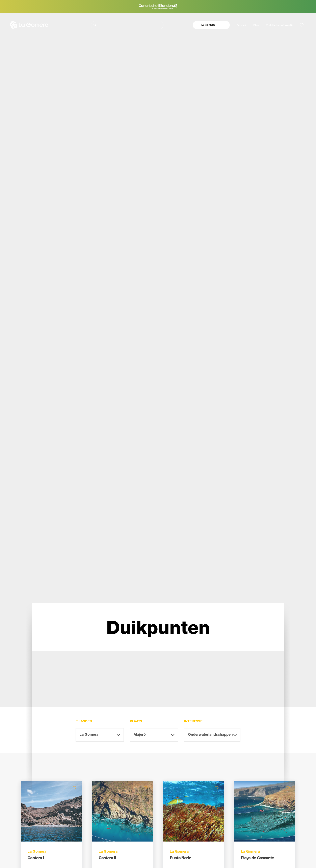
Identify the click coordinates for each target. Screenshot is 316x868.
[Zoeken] (127, 25)
